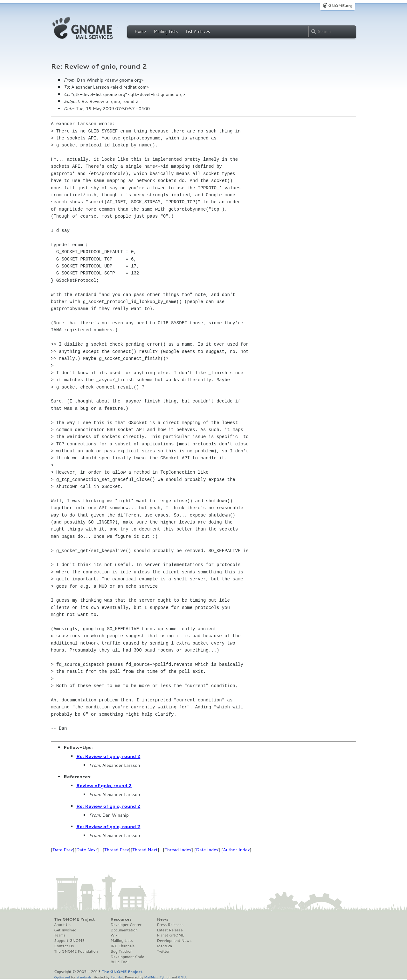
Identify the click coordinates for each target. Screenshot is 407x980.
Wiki (115, 935)
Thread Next (145, 850)
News (162, 919)
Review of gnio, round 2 (104, 786)
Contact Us (64, 946)
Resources (121, 919)
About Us (62, 925)
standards (84, 977)
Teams (60, 935)
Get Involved (65, 930)
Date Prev (63, 850)
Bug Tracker (121, 951)
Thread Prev (117, 850)
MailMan (151, 977)
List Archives (198, 31)
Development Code (128, 957)
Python (165, 977)
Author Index (236, 850)
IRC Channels (123, 946)
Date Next (86, 850)
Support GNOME (69, 941)
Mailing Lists (166, 31)
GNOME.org (340, 6)
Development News (174, 941)
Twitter (163, 951)
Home (140, 31)
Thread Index (178, 850)
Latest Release (170, 930)
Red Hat (117, 977)
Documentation (124, 930)
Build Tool (120, 962)
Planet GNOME (170, 935)
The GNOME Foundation (76, 951)
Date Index (207, 850)
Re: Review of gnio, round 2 (108, 756)
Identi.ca (164, 946)
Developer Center (126, 925)
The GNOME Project (74, 919)
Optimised (62, 977)
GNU (182, 977)
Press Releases (170, 925)
